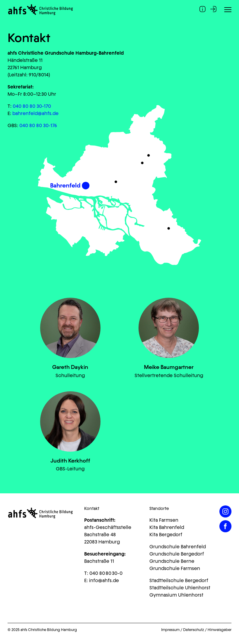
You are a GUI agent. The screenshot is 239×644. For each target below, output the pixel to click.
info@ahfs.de (104, 580)
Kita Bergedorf (166, 535)
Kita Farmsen (164, 520)
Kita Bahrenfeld (167, 527)
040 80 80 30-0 (106, 573)
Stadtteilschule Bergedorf (179, 580)
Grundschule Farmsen (175, 568)
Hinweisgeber (220, 630)
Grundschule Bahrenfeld (178, 547)
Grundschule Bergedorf (177, 554)
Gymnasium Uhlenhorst (176, 595)
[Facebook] (225, 526)
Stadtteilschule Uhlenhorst (180, 588)
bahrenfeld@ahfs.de (35, 113)
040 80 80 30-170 (32, 106)
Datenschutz (194, 630)
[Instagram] (225, 511)
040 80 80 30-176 (38, 125)
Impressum (170, 630)
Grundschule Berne (172, 561)
